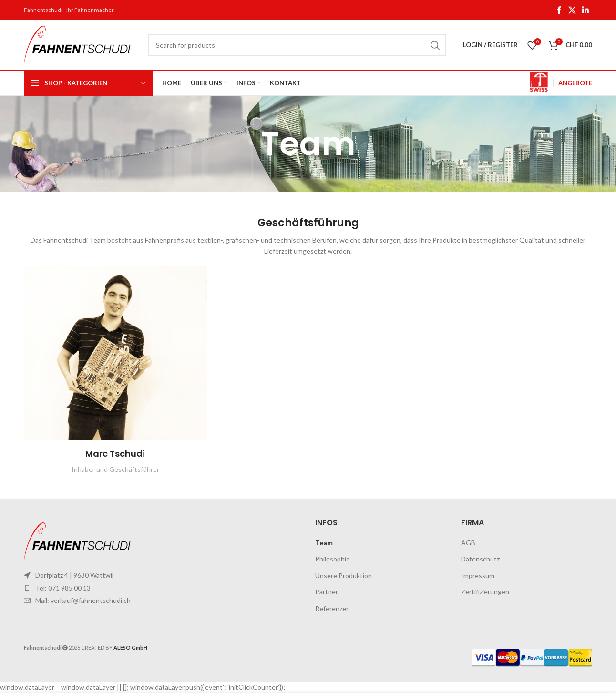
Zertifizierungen (485, 592)
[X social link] (572, 10)
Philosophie (333, 559)
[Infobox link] (539, 83)
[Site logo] (81, 44)
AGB (468, 543)
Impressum (478, 576)
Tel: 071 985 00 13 (63, 588)
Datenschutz (480, 559)
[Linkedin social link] (586, 10)
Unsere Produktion (344, 576)
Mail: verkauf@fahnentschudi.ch (83, 600)
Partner (327, 592)
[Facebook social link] (559, 10)
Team (324, 543)
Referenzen (333, 608)
